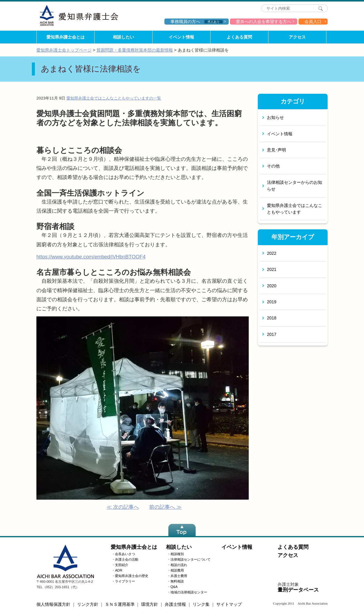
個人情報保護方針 (53, 604)
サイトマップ (229, 604)
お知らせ (275, 117)
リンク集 (201, 604)
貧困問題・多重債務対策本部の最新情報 (135, 50)
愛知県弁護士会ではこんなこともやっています (295, 209)
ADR (119, 570)
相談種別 (177, 554)
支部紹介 (122, 565)
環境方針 (150, 604)
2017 (272, 334)
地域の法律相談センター (189, 592)
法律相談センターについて (190, 559)
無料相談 (177, 581)
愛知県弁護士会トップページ (64, 50)
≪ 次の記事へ (123, 507)
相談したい (123, 37)
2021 (272, 269)
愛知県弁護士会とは (66, 37)
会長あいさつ (125, 554)
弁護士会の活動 (127, 559)
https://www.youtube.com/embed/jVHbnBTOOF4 (91, 257)
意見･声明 (276, 150)
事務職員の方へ (197, 22)
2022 (272, 253)
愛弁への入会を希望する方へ (264, 22)
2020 (272, 286)
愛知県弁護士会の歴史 (132, 576)
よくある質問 (239, 37)
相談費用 (177, 570)
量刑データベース (298, 590)
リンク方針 (88, 604)
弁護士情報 (175, 604)
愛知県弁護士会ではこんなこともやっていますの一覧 (114, 98)
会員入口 (313, 22)
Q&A (174, 587)
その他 (273, 166)
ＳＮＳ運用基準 (120, 604)
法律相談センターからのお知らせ (295, 186)
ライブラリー (125, 581)
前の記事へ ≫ (165, 507)
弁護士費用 (179, 576)
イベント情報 (181, 37)
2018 (272, 318)
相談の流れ (179, 565)
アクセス (297, 37)
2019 (272, 302)
